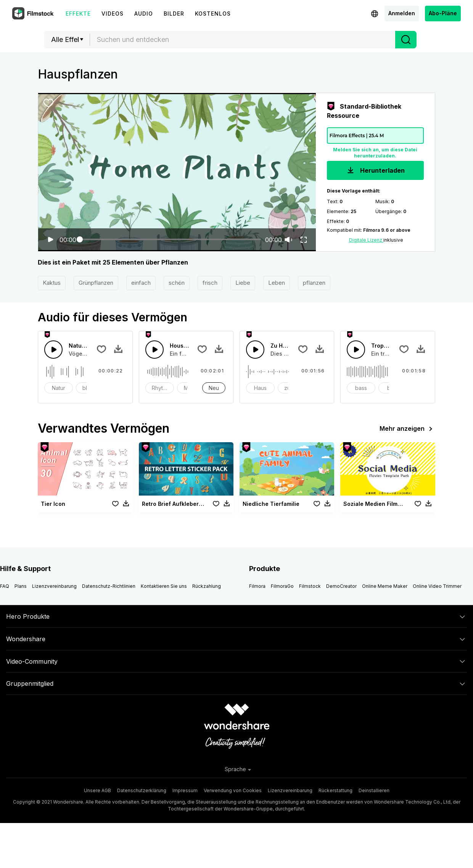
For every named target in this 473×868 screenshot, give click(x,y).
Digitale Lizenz (366, 240)
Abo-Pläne (443, 13)
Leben (277, 283)
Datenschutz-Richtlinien (109, 586)
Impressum (185, 790)
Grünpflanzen (96, 283)
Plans (21, 586)
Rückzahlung (207, 586)
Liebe (243, 283)
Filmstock (310, 586)
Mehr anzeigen (407, 429)
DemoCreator (341, 586)
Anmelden (402, 13)
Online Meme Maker (385, 586)
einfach (141, 283)
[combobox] (243, 40)
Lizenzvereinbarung (54, 586)
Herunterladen (375, 171)
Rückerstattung (335, 790)
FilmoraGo (282, 586)
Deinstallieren (374, 790)
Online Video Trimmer (437, 586)
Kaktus (52, 283)
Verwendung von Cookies (233, 790)
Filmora (257, 586)
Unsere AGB (97, 790)
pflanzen (314, 283)
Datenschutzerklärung (142, 790)
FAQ (5, 586)
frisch (210, 283)
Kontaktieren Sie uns (164, 586)
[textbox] (243, 40)
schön (177, 283)
